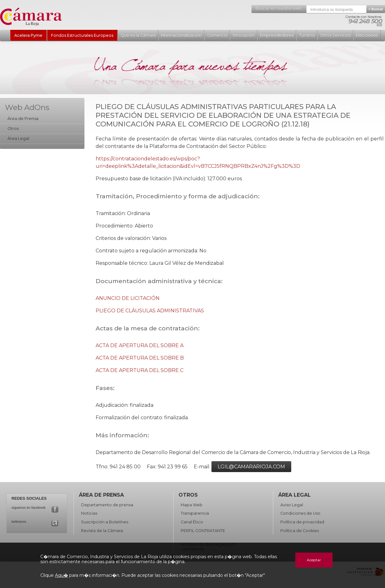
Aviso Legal (292, 505)
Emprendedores (277, 35)
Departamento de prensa (107, 505)
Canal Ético (192, 522)
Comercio (217, 35)
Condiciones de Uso (300, 513)
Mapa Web (192, 505)
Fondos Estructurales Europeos (82, 35)
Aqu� (61, 575)
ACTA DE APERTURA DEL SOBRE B (140, 358)
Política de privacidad (302, 522)
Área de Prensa (23, 119)
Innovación (244, 35)
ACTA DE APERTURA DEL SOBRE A (140, 345)
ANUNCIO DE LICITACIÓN (128, 298)
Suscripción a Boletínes (105, 522)
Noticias (89, 513)
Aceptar (314, 560)
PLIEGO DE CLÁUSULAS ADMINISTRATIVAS (150, 311)
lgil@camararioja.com (251, 467)
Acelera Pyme (28, 35)
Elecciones (367, 35)
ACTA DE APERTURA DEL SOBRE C (140, 370)
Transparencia (195, 513)
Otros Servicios (335, 35)
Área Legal (18, 138)
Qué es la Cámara (138, 35)
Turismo (307, 35)
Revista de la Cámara (102, 531)
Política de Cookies (300, 531)
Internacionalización (181, 35)
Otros (13, 129)
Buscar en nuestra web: (279, 8)
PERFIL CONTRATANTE (203, 531)
